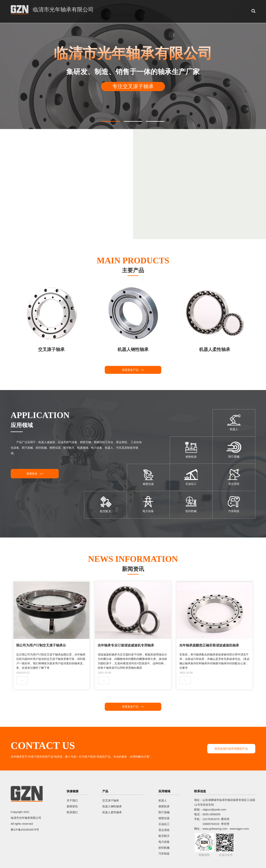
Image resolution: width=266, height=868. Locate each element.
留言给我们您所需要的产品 (231, 749)
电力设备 (164, 842)
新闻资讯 (72, 806)
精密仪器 (164, 818)
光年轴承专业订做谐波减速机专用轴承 (126, 645)
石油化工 (164, 824)
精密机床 (164, 806)
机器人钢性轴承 (112, 806)
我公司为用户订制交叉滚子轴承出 (41, 645)
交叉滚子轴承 (111, 800)
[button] (111, 121)
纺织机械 (164, 848)
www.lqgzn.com (239, 829)
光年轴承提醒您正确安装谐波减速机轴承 (209, 645)
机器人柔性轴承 (112, 812)
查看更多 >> (35, 474)
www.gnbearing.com (215, 829)
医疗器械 (164, 812)
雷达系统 (164, 830)
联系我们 (72, 812)
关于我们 (72, 800)
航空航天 (164, 836)
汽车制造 (164, 854)
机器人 (163, 800)
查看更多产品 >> (133, 370)
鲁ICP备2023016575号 (25, 830)
